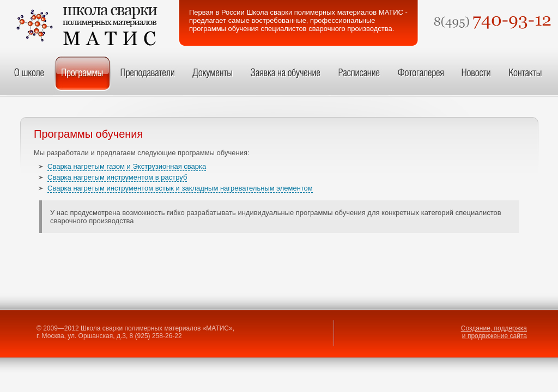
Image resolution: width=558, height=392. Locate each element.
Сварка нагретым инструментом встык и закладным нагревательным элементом (180, 188)
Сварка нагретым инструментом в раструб (117, 177)
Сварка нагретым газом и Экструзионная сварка (127, 166)
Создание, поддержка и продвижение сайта (494, 332)
